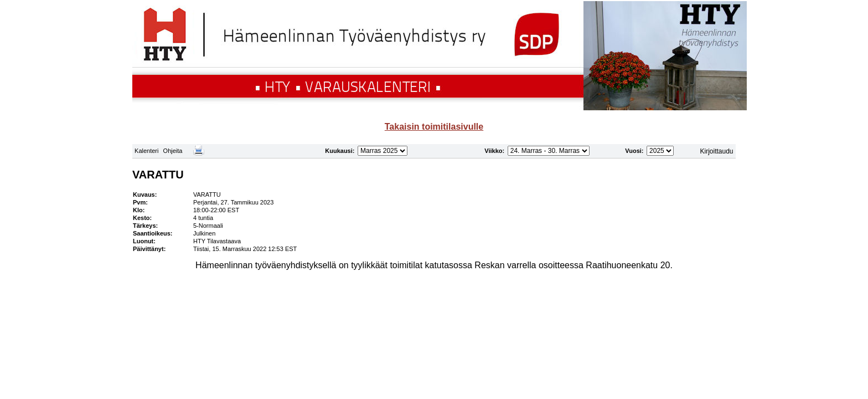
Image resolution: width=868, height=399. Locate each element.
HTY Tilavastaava (217, 241)
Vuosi (633, 151)
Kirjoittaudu (717, 151)
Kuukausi (339, 151)
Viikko (493, 151)
